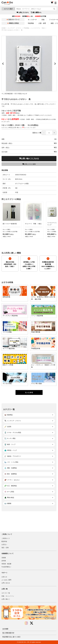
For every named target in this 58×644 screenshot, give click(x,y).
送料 (16, 16)
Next (55, 64)
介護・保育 (42, 23)
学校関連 (31, 23)
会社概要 (5, 629)
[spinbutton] (49, 133)
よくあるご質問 (6, 580)
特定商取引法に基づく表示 (11, 637)
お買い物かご (6, 599)
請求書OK (28, 16)
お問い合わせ (6, 583)
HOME (4, 28)
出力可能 (40, 16)
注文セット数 (44, 133)
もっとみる (29, 392)
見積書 (4, 558)
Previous (3, 64)
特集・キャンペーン (8, 596)
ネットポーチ (32, 20)
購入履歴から (36, 12)
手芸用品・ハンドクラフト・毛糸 (34, 28)
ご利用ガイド (6, 538)
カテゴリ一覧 (6, 593)
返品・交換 (5, 548)
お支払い (4, 545)
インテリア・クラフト (15, 28)
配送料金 (4, 541)
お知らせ (4, 577)
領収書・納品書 (6, 564)
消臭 (43, 20)
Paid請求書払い (6, 567)
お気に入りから (23, 12)
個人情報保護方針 (8, 633)
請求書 (4, 561)
